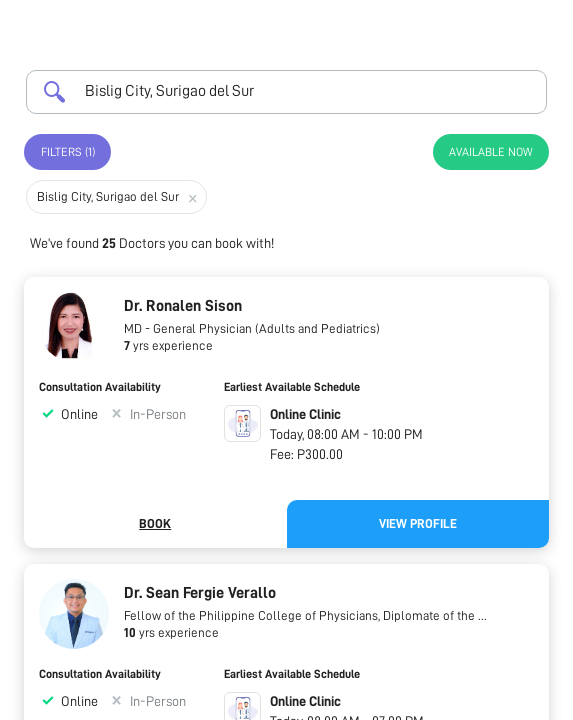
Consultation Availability (100, 387)
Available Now (491, 152)
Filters (68, 152)
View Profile (418, 523)
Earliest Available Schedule (292, 387)
